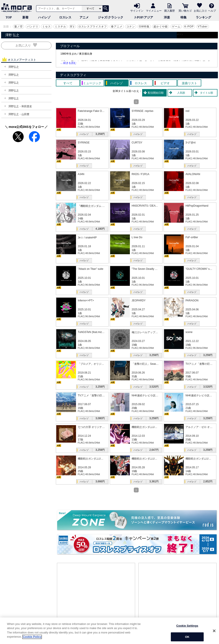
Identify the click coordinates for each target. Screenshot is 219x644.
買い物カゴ (185, 11)
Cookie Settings (187, 634)
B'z (72, 27)
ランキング (203, 17)
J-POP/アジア (144, 17)
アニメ (84, 17)
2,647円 (154, 450)
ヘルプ (212, 11)
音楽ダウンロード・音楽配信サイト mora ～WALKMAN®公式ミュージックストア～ (18, 8)
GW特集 (144, 27)
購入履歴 (170, 11)
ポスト (180, 34)
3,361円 (154, 481)
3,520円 (154, 387)
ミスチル (60, 27)
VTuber (203, 27)
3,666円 (100, 481)
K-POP (189, 27)
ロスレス (65, 17)
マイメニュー (154, 11)
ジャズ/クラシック (111, 17)
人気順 (181, 93)
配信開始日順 (156, 93)
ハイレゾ (44, 17)
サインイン (137, 11)
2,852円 (208, 481)
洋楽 (167, 17)
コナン (131, 27)
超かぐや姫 (161, 27)
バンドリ (33, 27)
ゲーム (176, 27)
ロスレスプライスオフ (93, 27)
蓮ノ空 (19, 27)
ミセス (47, 27)
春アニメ (117, 27)
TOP (9, 17)
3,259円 (100, 134)
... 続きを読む (68, 63)
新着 (25, 17)
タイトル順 (207, 93)
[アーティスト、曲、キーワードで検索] (58, 9)
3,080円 (100, 418)
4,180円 (100, 229)
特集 (184, 17)
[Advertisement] (96, 596)
